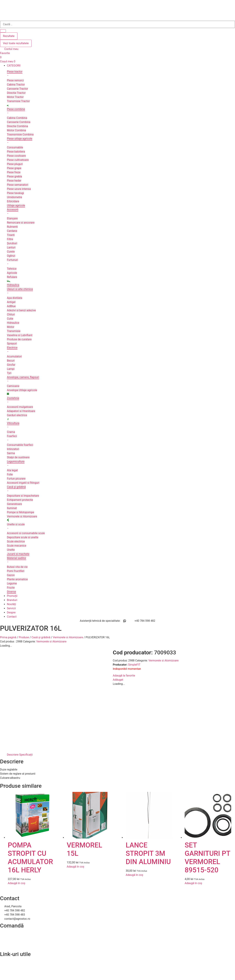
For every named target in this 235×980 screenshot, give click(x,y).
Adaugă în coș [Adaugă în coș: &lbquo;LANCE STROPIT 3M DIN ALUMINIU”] (134, 808)
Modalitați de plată (11, 875)
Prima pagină (8, 637)
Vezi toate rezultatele (16, 43)
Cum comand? (9, 867)
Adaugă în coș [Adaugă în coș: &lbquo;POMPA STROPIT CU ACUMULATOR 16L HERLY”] (16, 816)
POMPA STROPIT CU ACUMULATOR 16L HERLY (30, 791)
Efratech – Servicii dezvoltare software (24, 975)
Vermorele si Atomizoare (68, 637)
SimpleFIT (21, 665)
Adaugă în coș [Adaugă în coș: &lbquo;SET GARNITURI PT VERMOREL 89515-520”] (193, 816)
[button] (121, 66)
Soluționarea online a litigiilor (18, 912)
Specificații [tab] (26, 688)
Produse (24, 637)
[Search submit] (3, 31)
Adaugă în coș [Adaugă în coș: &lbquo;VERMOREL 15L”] (75, 800)
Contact (5, 895)
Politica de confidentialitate (17, 904)
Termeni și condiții (11, 880)
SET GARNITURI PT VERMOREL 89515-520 (207, 791)
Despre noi (7, 900)
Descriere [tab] (13, 688)
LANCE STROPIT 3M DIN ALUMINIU (148, 787)
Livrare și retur (9, 871)
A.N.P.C (4, 908)
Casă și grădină (41, 637)
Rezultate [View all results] (9, 36)
